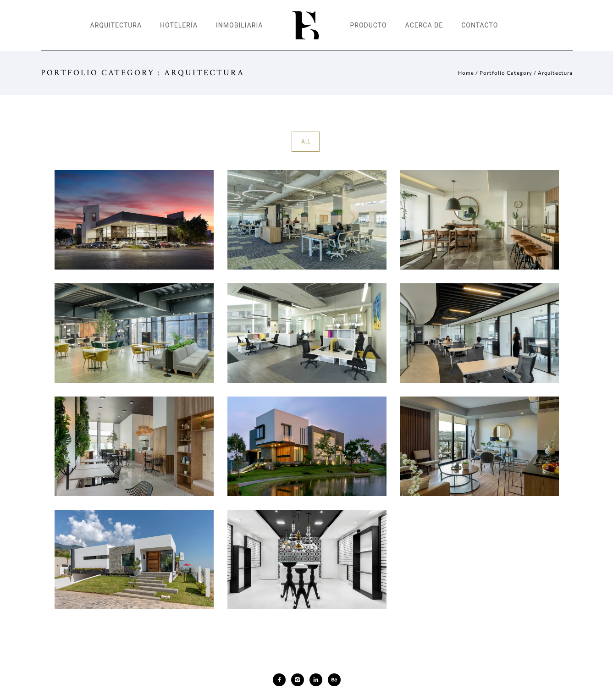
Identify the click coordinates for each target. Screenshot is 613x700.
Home (466, 73)
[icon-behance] (334, 680)
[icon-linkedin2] (318, 680)
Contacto (480, 25)
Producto (369, 25)
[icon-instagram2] (300, 680)
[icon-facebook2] (282, 680)
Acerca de (424, 25)
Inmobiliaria (239, 25)
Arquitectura (116, 25)
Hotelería (179, 25)
